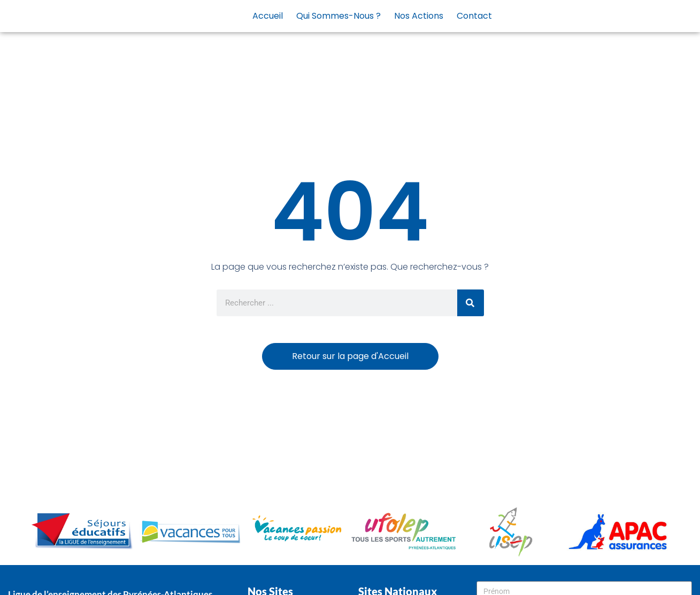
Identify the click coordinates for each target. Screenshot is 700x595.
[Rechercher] (471, 303)
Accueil (268, 16)
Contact (474, 16)
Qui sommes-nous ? (339, 16)
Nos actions (419, 16)
